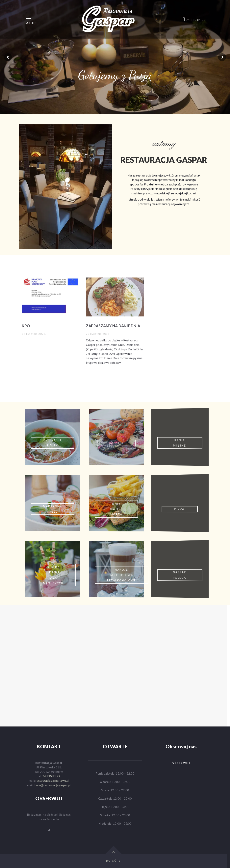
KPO (26, 322)
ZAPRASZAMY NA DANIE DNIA (113, 322)
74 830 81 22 (51, 776)
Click (51, 437)
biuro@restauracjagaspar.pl (52, 785)
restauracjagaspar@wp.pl (52, 781)
